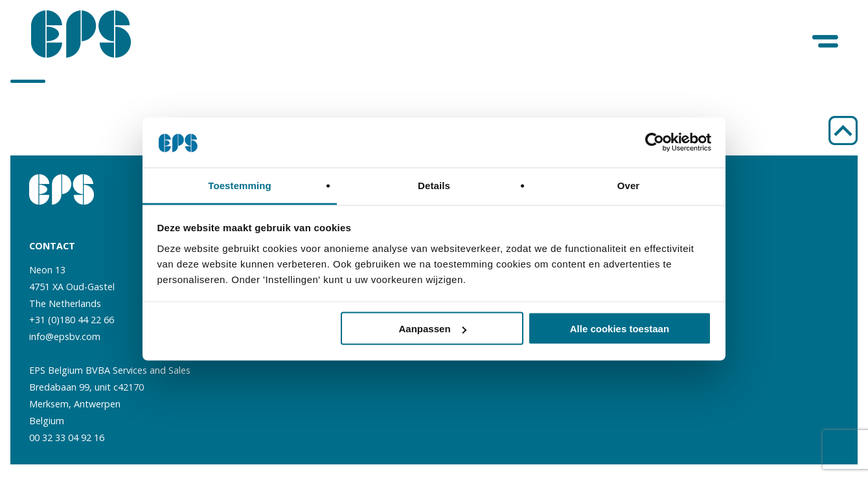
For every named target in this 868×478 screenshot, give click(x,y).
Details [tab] (434, 185)
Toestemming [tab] (240, 185)
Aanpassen (433, 329)
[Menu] (826, 42)
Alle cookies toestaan (620, 329)
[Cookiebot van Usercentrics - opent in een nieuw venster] (655, 142)
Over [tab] (629, 185)
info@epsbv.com (65, 336)
